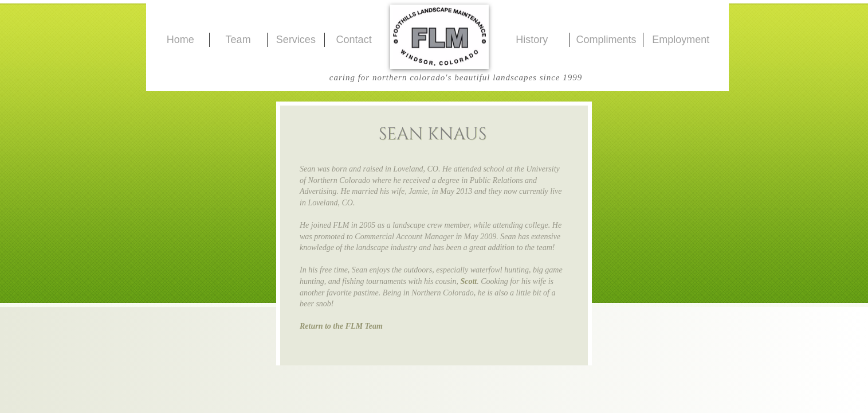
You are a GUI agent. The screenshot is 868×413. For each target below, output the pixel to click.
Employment (681, 40)
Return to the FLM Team (341, 326)
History (532, 40)
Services (296, 40)
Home (180, 40)
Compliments (606, 40)
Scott (468, 281)
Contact (354, 40)
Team (238, 40)
